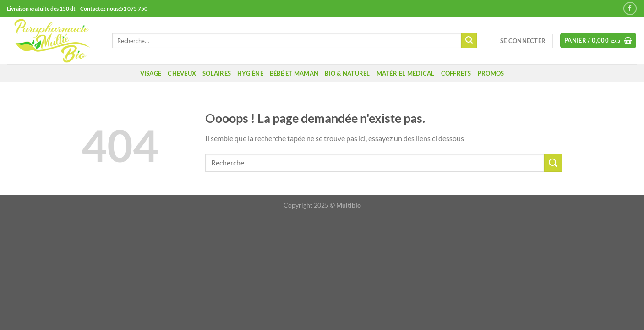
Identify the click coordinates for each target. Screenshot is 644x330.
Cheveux (182, 73)
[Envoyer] (469, 41)
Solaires (217, 73)
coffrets (456, 73)
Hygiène (250, 73)
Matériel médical (406, 73)
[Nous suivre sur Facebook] (630, 8)
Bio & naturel (347, 73)
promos (491, 73)
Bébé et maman (294, 73)
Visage (151, 73)
